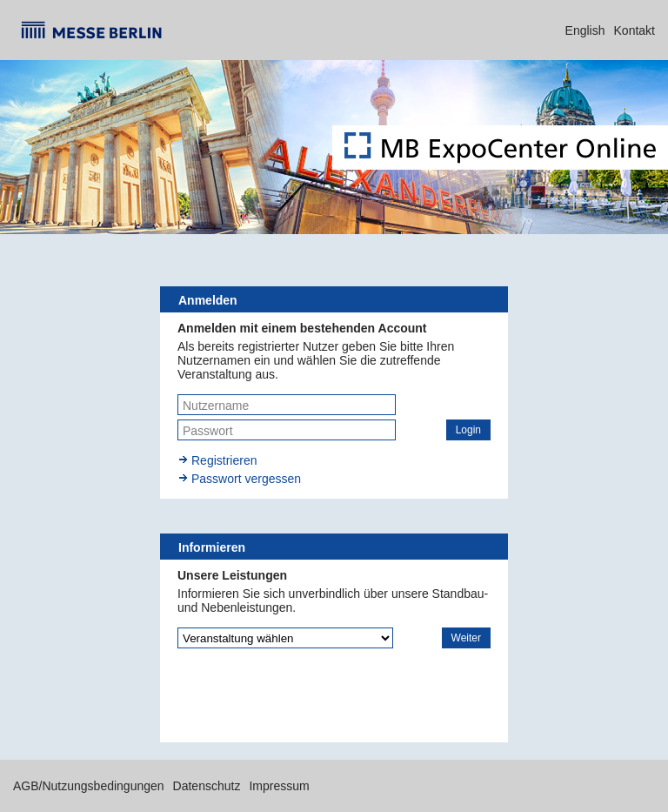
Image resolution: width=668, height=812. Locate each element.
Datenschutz (207, 786)
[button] (468, 430)
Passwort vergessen (246, 479)
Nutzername (216, 406)
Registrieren (224, 460)
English (585, 30)
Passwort (208, 431)
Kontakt (635, 30)
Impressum (279, 786)
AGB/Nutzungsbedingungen (89, 786)
